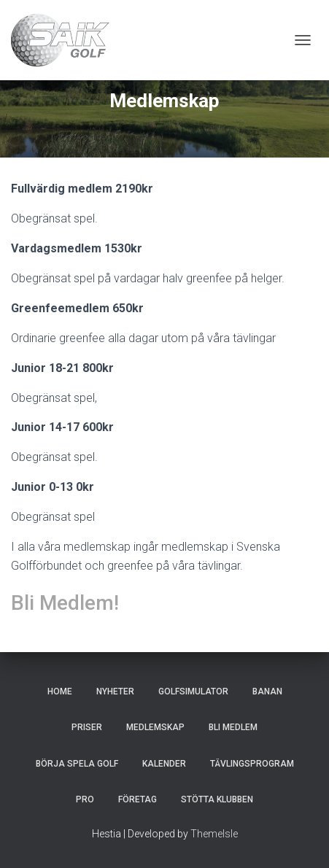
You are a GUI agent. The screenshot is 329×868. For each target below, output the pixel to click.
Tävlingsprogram (252, 764)
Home (60, 691)
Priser (87, 727)
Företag (138, 799)
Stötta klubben (217, 799)
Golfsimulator (193, 691)
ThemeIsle (214, 834)
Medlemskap (155, 727)
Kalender (164, 764)
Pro (85, 799)
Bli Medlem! (65, 603)
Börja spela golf (77, 764)
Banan (267, 691)
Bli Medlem (233, 727)
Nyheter (115, 691)
